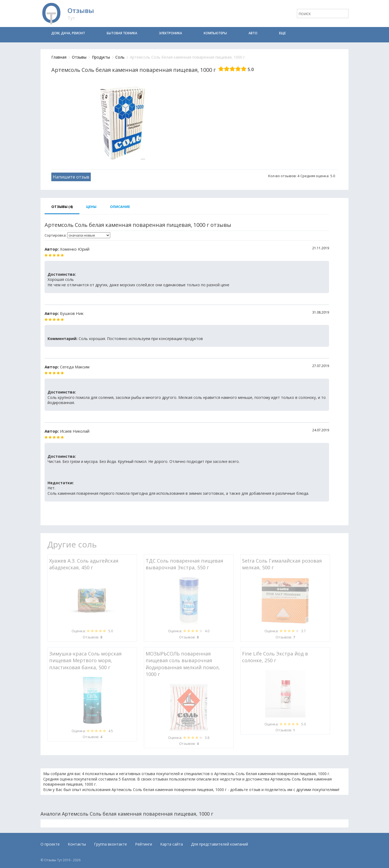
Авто (253, 33)
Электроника (170, 33)
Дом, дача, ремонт (68, 33)
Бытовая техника (122, 33)
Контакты (77, 844)
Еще (282, 33)
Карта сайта (172, 844)
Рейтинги (144, 844)
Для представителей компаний (219, 844)
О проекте (50, 844)
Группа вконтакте (110, 844)
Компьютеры (215, 33)
